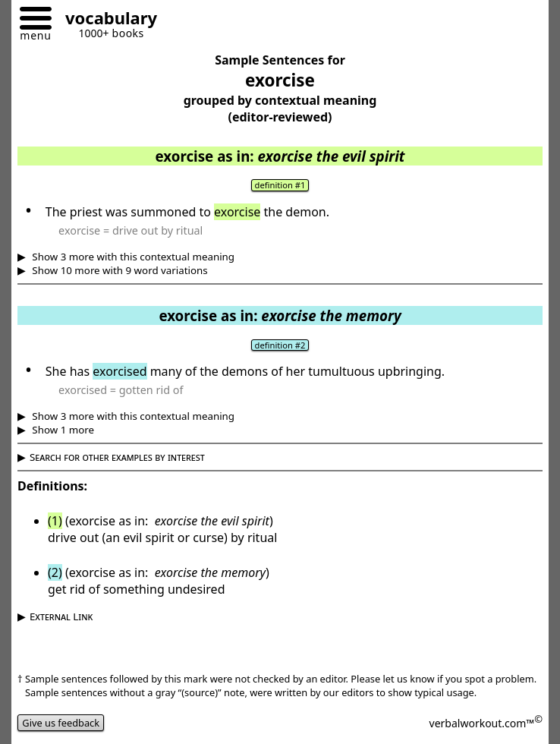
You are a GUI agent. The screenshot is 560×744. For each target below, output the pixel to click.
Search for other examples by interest (117, 457)
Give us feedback (61, 723)
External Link (61, 616)
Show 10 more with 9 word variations (119, 270)
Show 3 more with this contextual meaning (132, 257)
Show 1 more (62, 430)
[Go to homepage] (105, 20)
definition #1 (280, 185)
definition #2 (280, 345)
